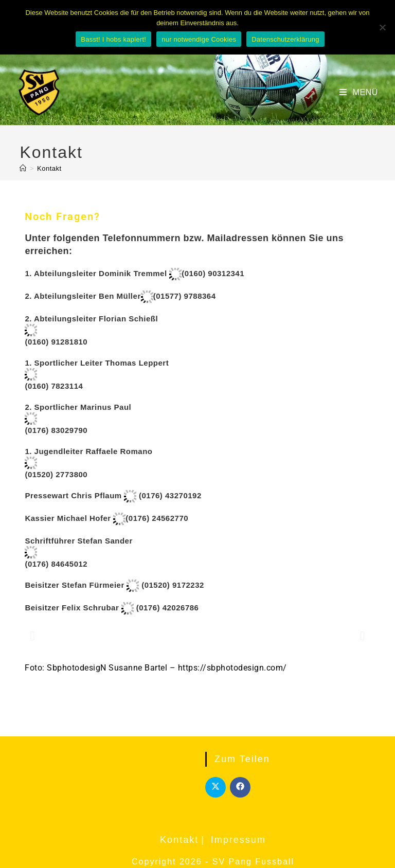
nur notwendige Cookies (199, 39)
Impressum (238, 840)
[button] (32, 635)
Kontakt (49, 168)
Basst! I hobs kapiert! (113, 39)
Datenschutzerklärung (285, 39)
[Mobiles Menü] (359, 92)
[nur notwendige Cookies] (382, 27)
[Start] (23, 168)
